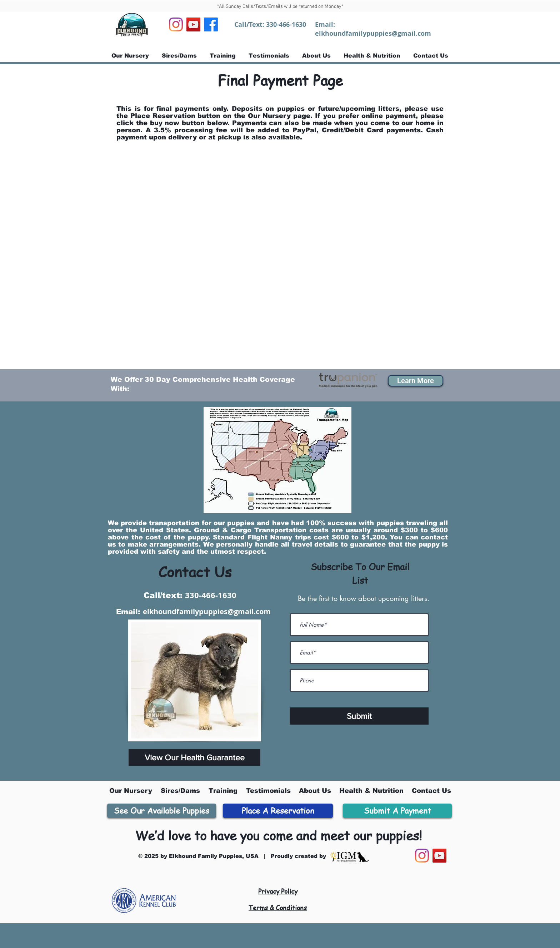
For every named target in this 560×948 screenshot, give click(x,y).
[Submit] (359, 716)
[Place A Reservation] (278, 811)
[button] (416, 381)
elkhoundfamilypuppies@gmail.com (373, 33)
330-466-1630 (286, 24)
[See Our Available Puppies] (162, 811)
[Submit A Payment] (397, 811)
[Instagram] (176, 24)
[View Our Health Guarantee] (194, 757)
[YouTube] (193, 24)
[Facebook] (211, 24)
